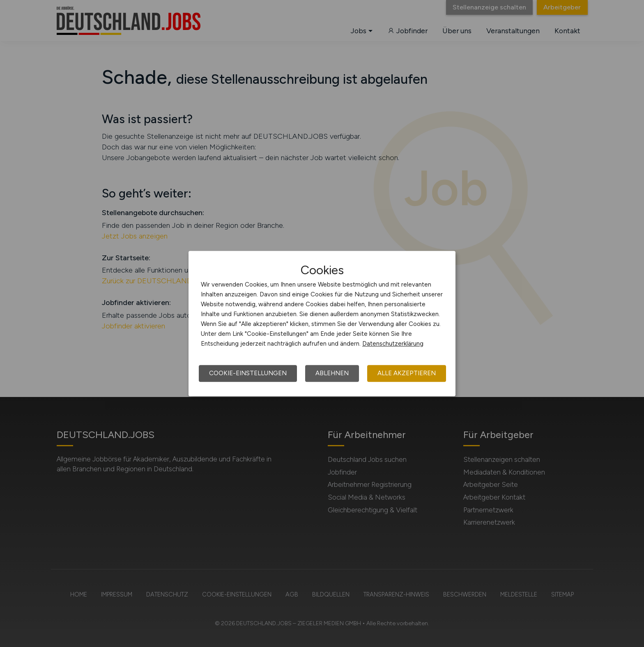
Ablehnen (332, 373)
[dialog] (322, 323)
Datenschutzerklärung (393, 344)
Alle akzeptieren (407, 373)
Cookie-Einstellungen (248, 373)
